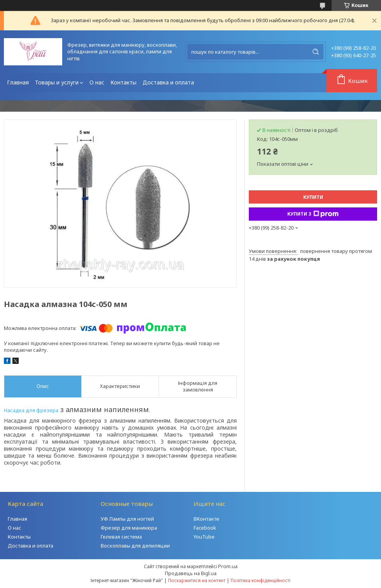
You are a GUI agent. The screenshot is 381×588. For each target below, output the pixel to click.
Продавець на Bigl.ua (191, 573)
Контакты (123, 82)
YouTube (204, 537)
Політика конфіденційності (260, 580)
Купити (313, 197)
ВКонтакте (206, 519)
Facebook (205, 528)
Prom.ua (228, 566)
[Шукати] (316, 52)
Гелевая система (121, 537)
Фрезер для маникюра (129, 528)
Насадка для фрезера (31, 410)
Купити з (313, 214)
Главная (18, 82)
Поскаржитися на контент (197, 580)
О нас (97, 82)
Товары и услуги (57, 82)
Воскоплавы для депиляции (135, 546)
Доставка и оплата (168, 82)
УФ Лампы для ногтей (127, 519)
